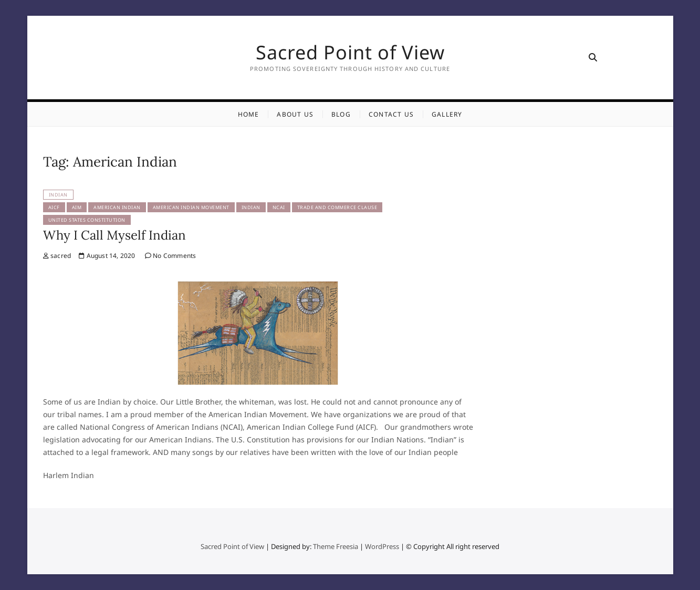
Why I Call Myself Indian (114, 235)
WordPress (382, 546)
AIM (77, 207)
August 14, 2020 (107, 256)
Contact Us (391, 114)
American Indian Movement (191, 207)
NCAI (279, 207)
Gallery (447, 114)
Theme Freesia (336, 546)
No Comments (171, 256)
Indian (58, 195)
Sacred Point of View (350, 53)
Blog (341, 114)
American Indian (117, 207)
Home (249, 114)
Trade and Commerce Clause (337, 207)
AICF (54, 207)
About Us (295, 114)
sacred (57, 256)
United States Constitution (87, 220)
